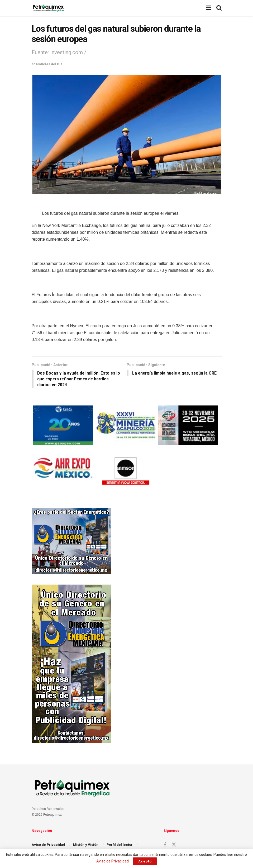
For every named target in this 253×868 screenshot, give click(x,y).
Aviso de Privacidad (48, 845)
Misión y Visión (86, 845)
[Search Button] (219, 8)
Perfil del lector (120, 845)
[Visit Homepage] (48, 8)
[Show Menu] (209, 8)
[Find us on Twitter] (174, 845)
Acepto (145, 861)
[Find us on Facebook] (165, 845)
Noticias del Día (49, 64)
